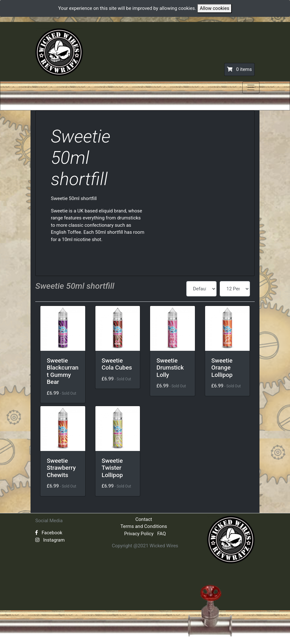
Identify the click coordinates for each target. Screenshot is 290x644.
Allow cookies (214, 8)
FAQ (162, 534)
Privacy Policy (139, 534)
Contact (144, 519)
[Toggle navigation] (251, 87)
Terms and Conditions (144, 526)
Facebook (49, 533)
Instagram (50, 540)
